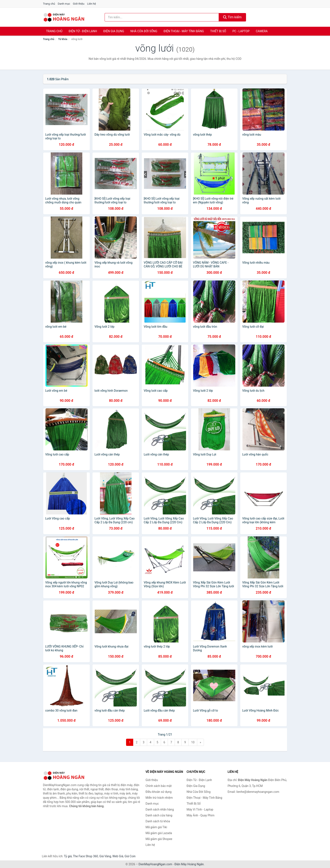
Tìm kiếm (232, 17)
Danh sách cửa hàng (159, 815)
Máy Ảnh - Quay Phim (201, 815)
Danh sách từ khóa (158, 821)
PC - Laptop (241, 31)
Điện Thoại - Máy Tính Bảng (184, 31)
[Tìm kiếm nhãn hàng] (162, 17)
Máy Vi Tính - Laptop (200, 809)
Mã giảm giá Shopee (159, 839)
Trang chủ (49, 4)
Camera (262, 31)
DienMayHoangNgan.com (155, 864)
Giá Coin (130, 856)
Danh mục (64, 4)
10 (193, 742)
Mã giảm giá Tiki (156, 827)
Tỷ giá (68, 856)
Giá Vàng (105, 856)
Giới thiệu (79, 4)
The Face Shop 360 (85, 856)
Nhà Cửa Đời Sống (144, 31)
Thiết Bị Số (218, 31)
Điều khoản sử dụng (159, 792)
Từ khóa (63, 39)
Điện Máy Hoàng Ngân (189, 864)
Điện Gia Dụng (114, 31)
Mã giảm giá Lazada (159, 833)
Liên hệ (92, 4)
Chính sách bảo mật (159, 786)
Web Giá (118, 856)
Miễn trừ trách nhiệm (159, 798)
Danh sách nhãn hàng (160, 809)
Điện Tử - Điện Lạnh (83, 31)
